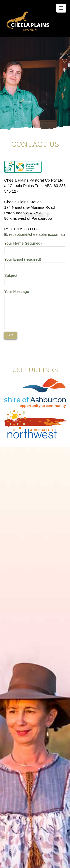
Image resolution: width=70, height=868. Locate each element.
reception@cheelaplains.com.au (37, 234)
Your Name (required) (35, 247)
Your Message (35, 295)
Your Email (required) (35, 263)
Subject (35, 279)
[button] (61, 8)
